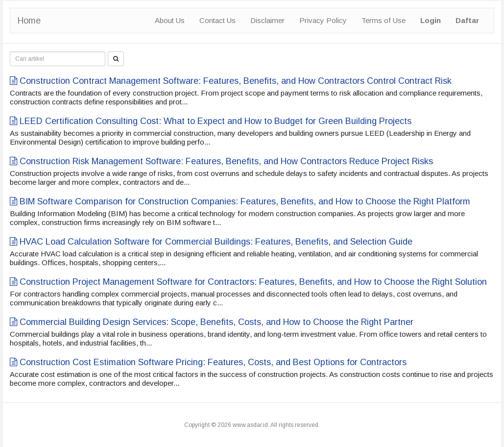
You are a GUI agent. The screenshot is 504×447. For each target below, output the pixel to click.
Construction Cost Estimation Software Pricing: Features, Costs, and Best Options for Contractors (208, 362)
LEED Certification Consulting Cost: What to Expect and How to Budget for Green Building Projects (211, 121)
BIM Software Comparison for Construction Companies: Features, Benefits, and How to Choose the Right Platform (240, 201)
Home (29, 21)
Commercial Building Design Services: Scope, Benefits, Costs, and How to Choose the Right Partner (212, 322)
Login (431, 20)
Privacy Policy (323, 20)
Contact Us (217, 20)
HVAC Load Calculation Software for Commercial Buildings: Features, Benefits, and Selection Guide (211, 242)
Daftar (467, 20)
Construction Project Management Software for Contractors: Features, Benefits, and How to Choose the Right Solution (248, 282)
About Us (170, 20)
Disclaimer (267, 20)
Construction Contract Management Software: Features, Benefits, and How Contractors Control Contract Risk (231, 81)
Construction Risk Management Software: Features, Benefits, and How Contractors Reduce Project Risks (221, 161)
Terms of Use (384, 20)
